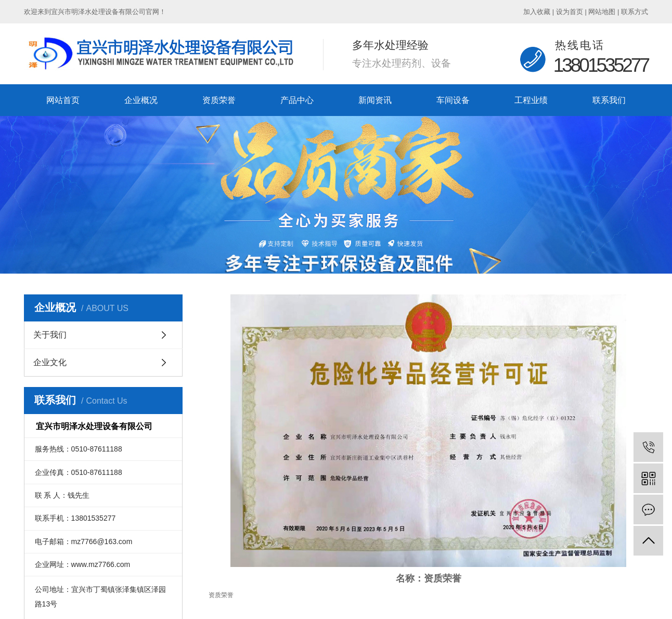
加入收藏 (537, 12)
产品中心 (297, 100)
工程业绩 (531, 100)
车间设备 (453, 100)
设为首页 (570, 12)
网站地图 (602, 12)
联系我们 (609, 100)
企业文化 (50, 362)
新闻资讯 (375, 100)
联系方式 (635, 12)
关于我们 (50, 335)
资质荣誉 (219, 100)
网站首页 (63, 100)
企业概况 (141, 100)
